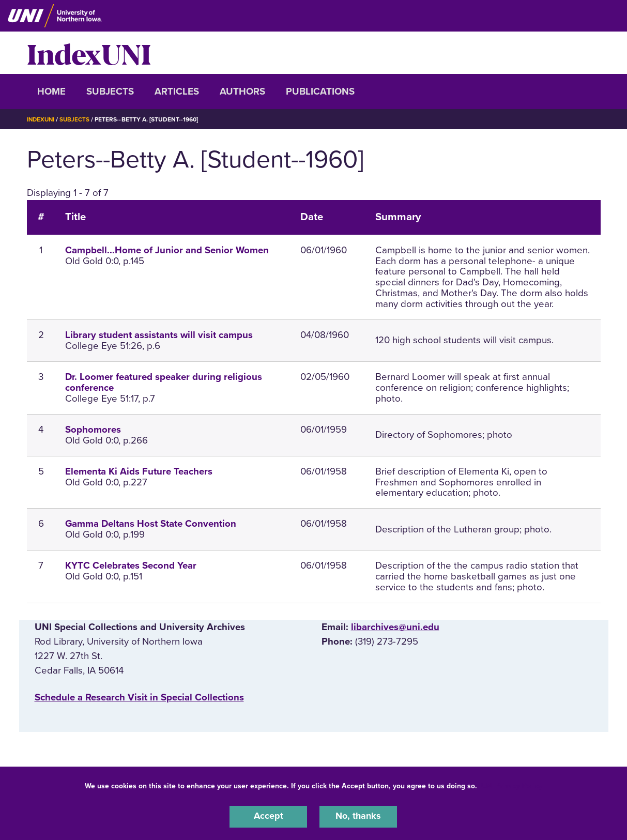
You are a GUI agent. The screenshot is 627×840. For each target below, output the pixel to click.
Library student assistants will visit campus (159, 335)
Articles (177, 91)
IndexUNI (89, 53)
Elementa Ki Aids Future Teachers (139, 471)
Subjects (110, 91)
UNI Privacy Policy (512, 785)
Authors (242, 91)
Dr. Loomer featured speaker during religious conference (164, 382)
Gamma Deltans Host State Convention (151, 524)
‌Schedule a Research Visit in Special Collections (139, 697)
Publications (320, 91)
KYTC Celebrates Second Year (131, 566)
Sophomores (93, 430)
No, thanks (358, 816)
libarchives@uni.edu (395, 627)
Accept (268, 816)
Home (51, 91)
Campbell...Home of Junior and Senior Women (167, 250)
